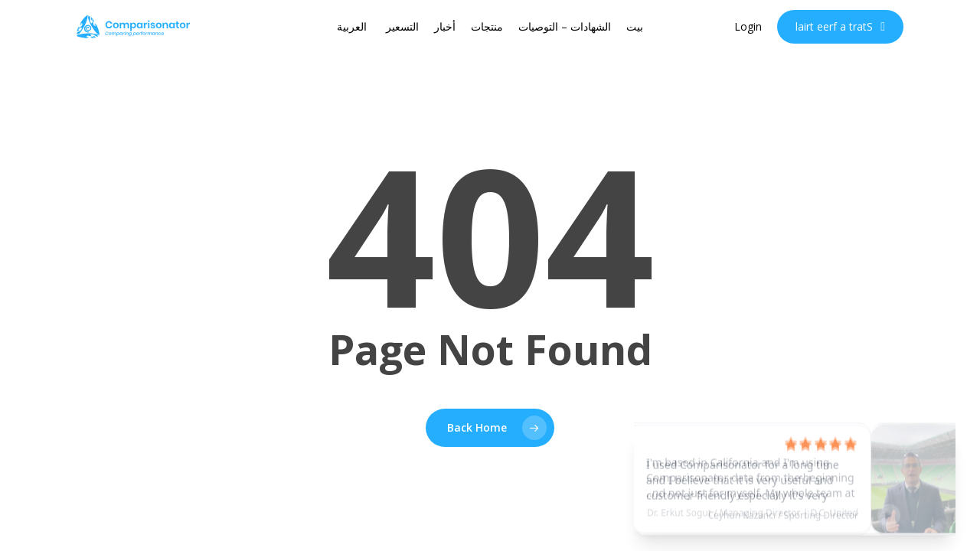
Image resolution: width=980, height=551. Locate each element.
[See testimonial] (795, 471)
